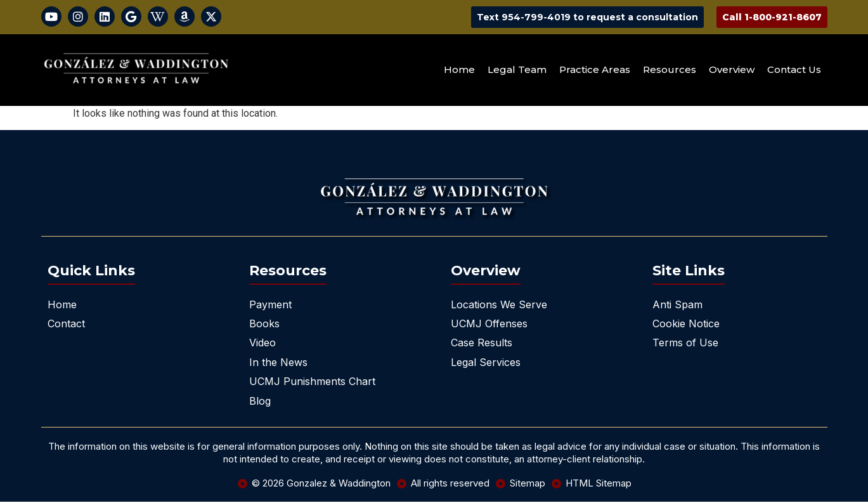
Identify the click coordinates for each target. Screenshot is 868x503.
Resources (670, 71)
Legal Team (517, 71)
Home (459, 71)
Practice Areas (595, 71)
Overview (732, 71)
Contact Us (794, 71)
